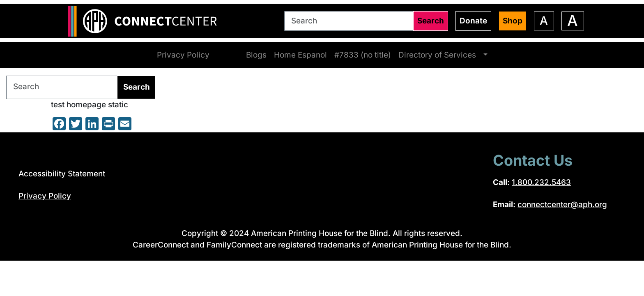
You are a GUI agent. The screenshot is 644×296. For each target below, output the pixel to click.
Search (431, 21)
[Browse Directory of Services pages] (484, 55)
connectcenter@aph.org (562, 205)
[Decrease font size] (544, 21)
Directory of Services (436, 55)
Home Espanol (300, 55)
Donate (474, 21)
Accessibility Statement (62, 173)
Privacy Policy (183, 55)
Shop (513, 21)
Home (227, 55)
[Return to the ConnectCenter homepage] (146, 21)
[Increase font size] (573, 21)
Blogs (256, 55)
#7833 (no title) (362, 55)
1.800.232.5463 (540, 182)
